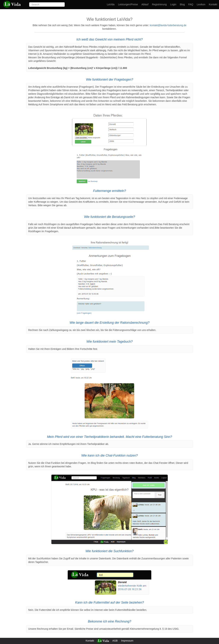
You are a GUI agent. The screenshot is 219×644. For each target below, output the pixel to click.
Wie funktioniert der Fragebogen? (110, 80)
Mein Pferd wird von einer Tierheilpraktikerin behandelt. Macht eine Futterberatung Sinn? (110, 437)
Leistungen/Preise (128, 4)
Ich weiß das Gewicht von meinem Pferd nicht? (110, 39)
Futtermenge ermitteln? (109, 191)
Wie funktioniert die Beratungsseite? (110, 217)
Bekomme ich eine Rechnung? (110, 621)
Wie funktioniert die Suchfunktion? (110, 551)
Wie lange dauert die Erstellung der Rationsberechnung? (109, 323)
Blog (182, 4)
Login (173, 4)
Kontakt (213, 4)
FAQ (191, 4)
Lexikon (201, 4)
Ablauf (145, 4)
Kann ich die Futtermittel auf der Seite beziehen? (110, 602)
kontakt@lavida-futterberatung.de (168, 25)
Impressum (127, 641)
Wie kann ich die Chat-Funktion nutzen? (110, 455)
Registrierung (159, 4)
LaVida (111, 4)
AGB (115, 641)
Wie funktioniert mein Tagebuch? (110, 342)
